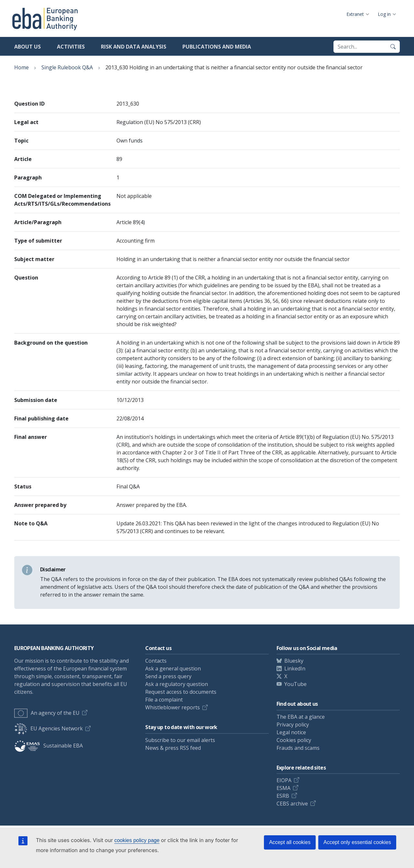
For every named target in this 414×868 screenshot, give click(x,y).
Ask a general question (173, 668)
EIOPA (284, 780)
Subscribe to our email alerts (180, 740)
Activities (71, 47)
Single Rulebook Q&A (67, 67)
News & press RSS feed (173, 748)
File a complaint (164, 700)
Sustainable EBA (49, 746)
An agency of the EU (47, 713)
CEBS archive (292, 804)
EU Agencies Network (49, 728)
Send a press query (168, 676)
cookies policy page (137, 840)
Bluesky (294, 661)
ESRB (283, 796)
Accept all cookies (290, 842)
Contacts (156, 661)
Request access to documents (181, 692)
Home (22, 67)
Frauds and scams (298, 748)
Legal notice (291, 732)
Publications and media (217, 47)
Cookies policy (294, 740)
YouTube (295, 684)
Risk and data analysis (134, 47)
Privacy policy (293, 725)
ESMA (283, 788)
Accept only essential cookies (357, 842)
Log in (384, 14)
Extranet (355, 14)
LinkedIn (295, 668)
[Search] (393, 47)
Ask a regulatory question (177, 684)
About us (27, 47)
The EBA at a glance (301, 717)
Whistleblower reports (173, 707)
